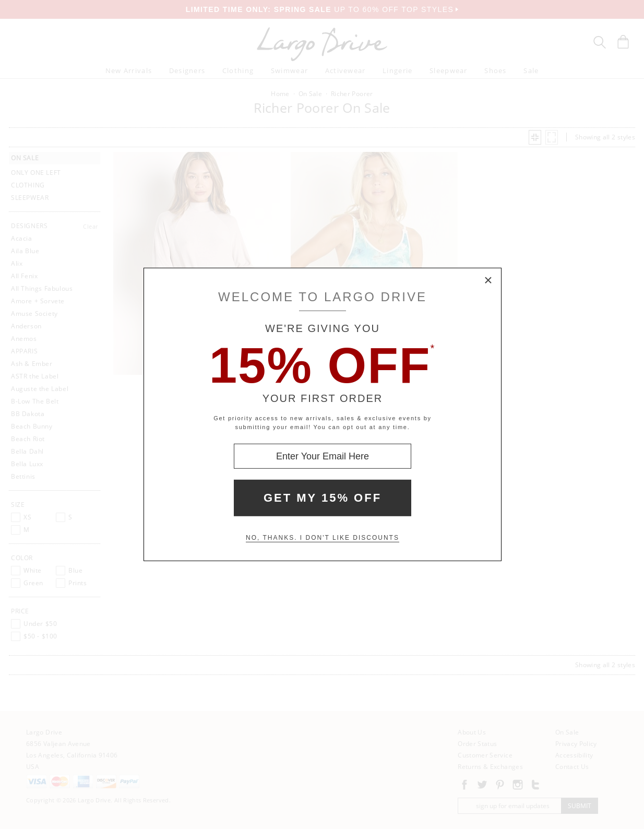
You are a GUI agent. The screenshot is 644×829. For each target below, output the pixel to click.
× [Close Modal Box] (488, 281)
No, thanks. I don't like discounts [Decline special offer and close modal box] (323, 538)
